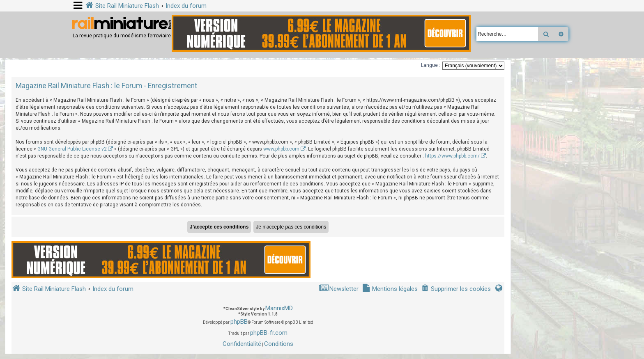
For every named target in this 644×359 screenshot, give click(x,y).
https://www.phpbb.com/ (452, 156)
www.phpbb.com (281, 149)
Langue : (431, 65)
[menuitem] (456, 289)
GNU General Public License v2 (72, 149)
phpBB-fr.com (269, 333)
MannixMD (279, 308)
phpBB (239, 322)
